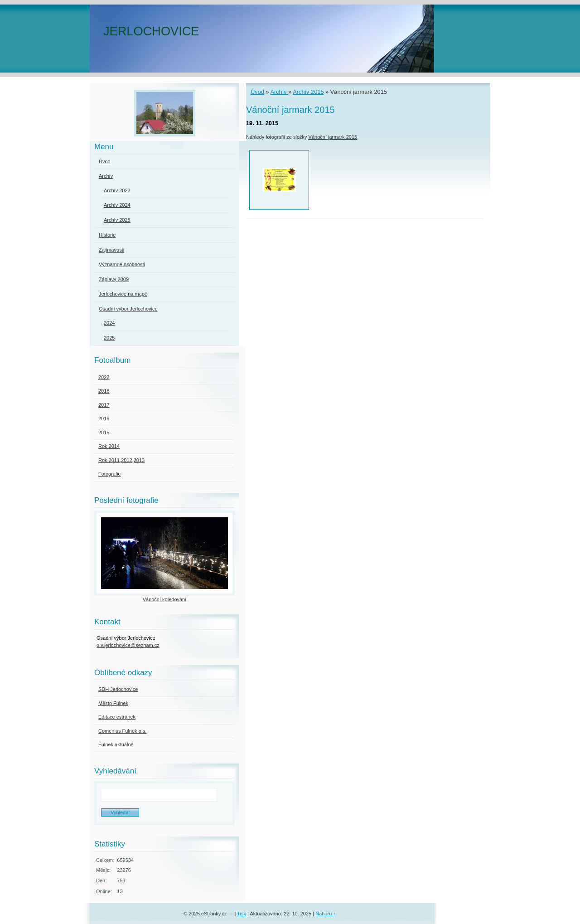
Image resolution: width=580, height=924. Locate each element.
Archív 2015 (308, 92)
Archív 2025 (117, 220)
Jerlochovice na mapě (123, 294)
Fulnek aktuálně (116, 744)
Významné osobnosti (122, 264)
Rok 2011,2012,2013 (121, 460)
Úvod (257, 92)
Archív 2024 (117, 205)
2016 (104, 418)
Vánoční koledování (165, 599)
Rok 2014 (109, 446)
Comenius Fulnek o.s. (122, 731)
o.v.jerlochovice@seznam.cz (128, 645)
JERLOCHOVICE (151, 31)
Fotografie (110, 474)
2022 (104, 377)
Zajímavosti (111, 250)
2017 (104, 405)
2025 (109, 338)
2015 (104, 433)
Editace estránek (117, 717)
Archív (279, 92)
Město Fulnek (113, 703)
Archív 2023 (117, 190)
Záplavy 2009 (114, 279)
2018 (104, 391)
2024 (109, 323)
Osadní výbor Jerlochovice (128, 309)
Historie (107, 235)
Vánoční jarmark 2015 (333, 137)
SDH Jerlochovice (118, 689)
